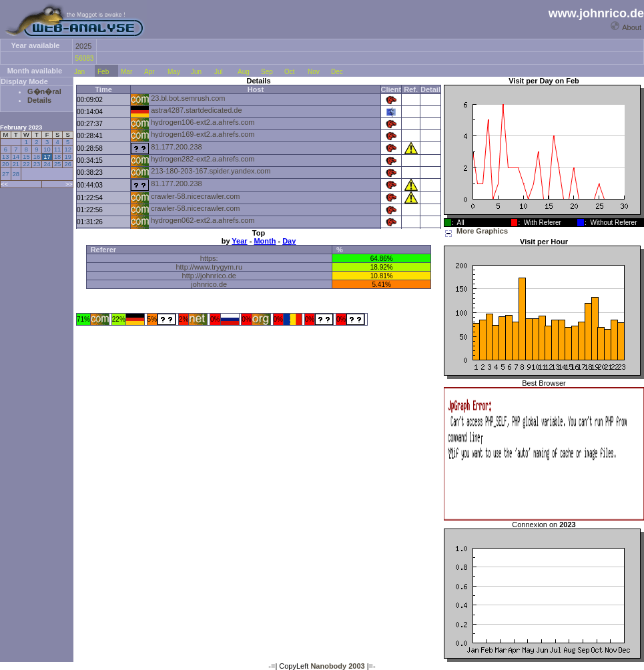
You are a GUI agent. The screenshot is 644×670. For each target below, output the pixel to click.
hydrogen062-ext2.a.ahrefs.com (203, 220)
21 (16, 164)
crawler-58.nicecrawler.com (195, 196)
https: (209, 258)
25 (57, 164)
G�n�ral (44, 91)
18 (57, 157)
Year (239, 241)
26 (67, 164)
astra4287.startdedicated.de (196, 110)
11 (57, 149)
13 (5, 157)
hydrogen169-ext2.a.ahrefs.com (203, 134)
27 (5, 174)
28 (16, 174)
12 (67, 149)
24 (47, 164)
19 (67, 157)
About (632, 27)
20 (5, 164)
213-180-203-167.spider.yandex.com (211, 171)
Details (39, 100)
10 (47, 149)
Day (289, 241)
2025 (83, 46)
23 (37, 164)
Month (265, 241)
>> (69, 184)
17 (47, 157)
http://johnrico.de (209, 276)
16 (37, 157)
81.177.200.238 (176, 147)
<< (4, 184)
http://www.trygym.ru (209, 267)
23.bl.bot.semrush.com (188, 98)
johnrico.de (209, 284)
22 (26, 164)
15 (26, 157)
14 (16, 157)
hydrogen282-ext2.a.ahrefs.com (203, 159)
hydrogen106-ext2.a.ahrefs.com (203, 122)
